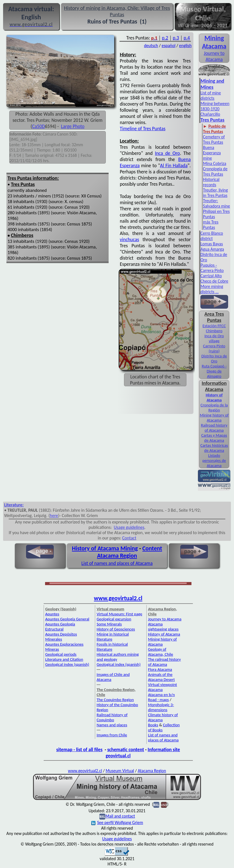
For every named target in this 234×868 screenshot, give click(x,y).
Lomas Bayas (212, 244)
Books (153, 725)
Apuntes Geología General (67, 619)
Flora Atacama (160, 669)
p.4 (187, 38)
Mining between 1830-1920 (215, 106)
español (168, 46)
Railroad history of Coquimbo (112, 717)
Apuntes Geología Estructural (60, 627)
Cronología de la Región (214, 408)
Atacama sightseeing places (163, 627)
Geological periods (61, 654)
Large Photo (73, 126)
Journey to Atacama (214, 56)
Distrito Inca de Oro (214, 359)
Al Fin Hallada (174, 166)
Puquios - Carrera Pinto (212, 268)
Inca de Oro (167, 153)
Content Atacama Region (130, 552)
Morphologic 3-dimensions (161, 707)
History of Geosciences (116, 629)
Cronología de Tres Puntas (215, 171)
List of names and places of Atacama (117, 563)
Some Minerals (109, 624)
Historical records (211, 182)
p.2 (165, 38)
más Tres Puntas (211, 225)
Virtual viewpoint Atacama (163, 687)
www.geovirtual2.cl (118, 598)
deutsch (151, 46)
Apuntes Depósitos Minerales (61, 637)
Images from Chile (112, 735)
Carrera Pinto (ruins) (214, 348)
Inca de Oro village (214, 338)
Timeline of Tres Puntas (143, 129)
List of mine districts (211, 96)
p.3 (176, 38)
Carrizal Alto (211, 276)
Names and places (112, 725)
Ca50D (39, 126)
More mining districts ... (212, 289)
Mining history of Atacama (214, 418)
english (185, 46)
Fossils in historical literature (112, 647)
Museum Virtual (120, 771)
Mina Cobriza (215, 163)
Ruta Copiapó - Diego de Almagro (214, 371)
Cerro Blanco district (212, 236)
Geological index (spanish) (67, 664)
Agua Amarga (212, 249)
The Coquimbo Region (115, 700)
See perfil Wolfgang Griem (117, 822)
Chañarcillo (210, 114)
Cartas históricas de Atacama (214, 448)
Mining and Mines (212, 84)
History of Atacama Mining (105, 548)
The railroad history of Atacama (164, 662)
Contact (129, 538)
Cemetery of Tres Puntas (214, 139)
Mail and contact (120, 816)
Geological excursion (114, 619)
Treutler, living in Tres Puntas (215, 193)
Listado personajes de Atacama (214, 460)
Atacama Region (152, 771)
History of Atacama (164, 634)
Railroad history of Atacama (214, 428)
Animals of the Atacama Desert (162, 677)
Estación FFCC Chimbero (214, 328)
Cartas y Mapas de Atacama (214, 438)
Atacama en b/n (162, 695)
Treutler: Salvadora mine (217, 203)
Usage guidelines (129, 527)
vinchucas (129, 239)
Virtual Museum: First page (119, 614)
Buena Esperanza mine (212, 153)
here (54, 516)
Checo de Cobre (214, 281)
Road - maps (158, 700)
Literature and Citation (64, 659)
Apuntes (52, 614)
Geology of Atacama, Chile (161, 652)
